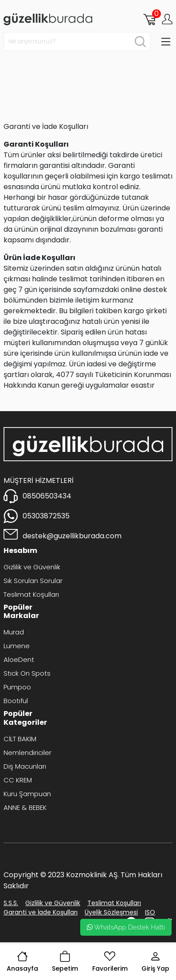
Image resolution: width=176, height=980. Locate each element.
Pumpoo (17, 687)
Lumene (17, 646)
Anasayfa (22, 962)
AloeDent (19, 659)
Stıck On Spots (27, 673)
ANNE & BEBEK (25, 807)
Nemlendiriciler (27, 752)
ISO (150, 912)
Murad (14, 632)
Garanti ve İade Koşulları (41, 912)
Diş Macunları (25, 766)
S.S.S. (11, 903)
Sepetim (65, 962)
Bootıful (16, 701)
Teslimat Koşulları (31, 594)
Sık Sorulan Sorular (33, 581)
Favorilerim (110, 962)
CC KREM (18, 780)
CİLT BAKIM (20, 739)
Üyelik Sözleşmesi (111, 912)
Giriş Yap (155, 962)
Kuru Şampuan (27, 794)
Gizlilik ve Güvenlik (32, 567)
